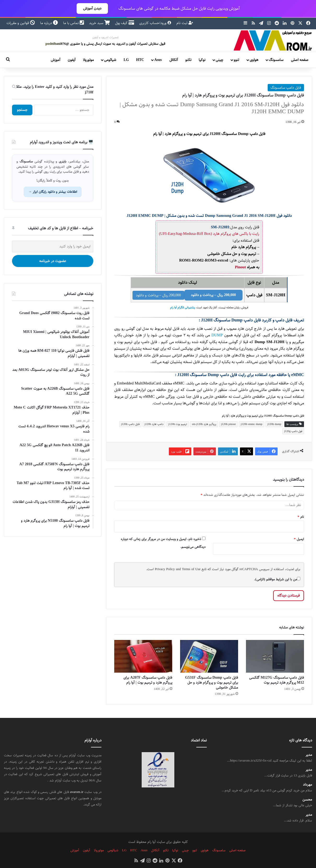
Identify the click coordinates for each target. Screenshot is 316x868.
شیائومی (110, 60)
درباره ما (49, 23)
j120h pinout (228, 424)
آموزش (56, 60)
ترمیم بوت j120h (178, 424)
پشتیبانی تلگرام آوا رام (182, 308)
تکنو (188, 60)
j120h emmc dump (252, 424)
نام (301, 517)
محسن (307, 800)
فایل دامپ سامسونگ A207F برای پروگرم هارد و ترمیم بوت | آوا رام (148, 680)
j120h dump (274, 424)
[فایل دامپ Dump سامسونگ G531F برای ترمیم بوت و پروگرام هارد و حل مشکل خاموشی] (209, 656)
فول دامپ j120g (293, 431)
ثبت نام (185, 23)
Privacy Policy (165, 569)
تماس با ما (74, 23)
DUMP (217, 335)
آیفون (72, 60)
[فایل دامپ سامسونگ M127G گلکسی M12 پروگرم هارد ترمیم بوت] (275, 656)
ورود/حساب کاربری (155, 23)
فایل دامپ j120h (130, 424)
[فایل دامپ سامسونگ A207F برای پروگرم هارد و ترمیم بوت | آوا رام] (143, 656)
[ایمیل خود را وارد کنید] (53, 246)
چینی (219, 60)
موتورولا (88, 60)
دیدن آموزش (92, 8)
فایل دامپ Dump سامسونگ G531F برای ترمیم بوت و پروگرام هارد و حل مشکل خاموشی (212, 683)
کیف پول (125, 23)
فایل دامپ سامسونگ (286, 88)
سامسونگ (276, 60)
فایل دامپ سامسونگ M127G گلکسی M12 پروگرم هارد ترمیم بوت (277, 680)
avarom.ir (77, 792)
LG (126, 60)
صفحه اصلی (300, 60)
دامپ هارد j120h (154, 424)
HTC (140, 60)
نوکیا (202, 60)
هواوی (254, 60)
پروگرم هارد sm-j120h (204, 424)
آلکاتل (174, 60)
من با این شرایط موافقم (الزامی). (277, 579)
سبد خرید (99, 23)
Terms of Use (191, 569)
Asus (158, 60)
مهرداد (308, 785)
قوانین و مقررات (21, 23)
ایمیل (299, 539)
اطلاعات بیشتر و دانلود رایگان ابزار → (53, 192)
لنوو (236, 60)
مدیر (309, 755)
